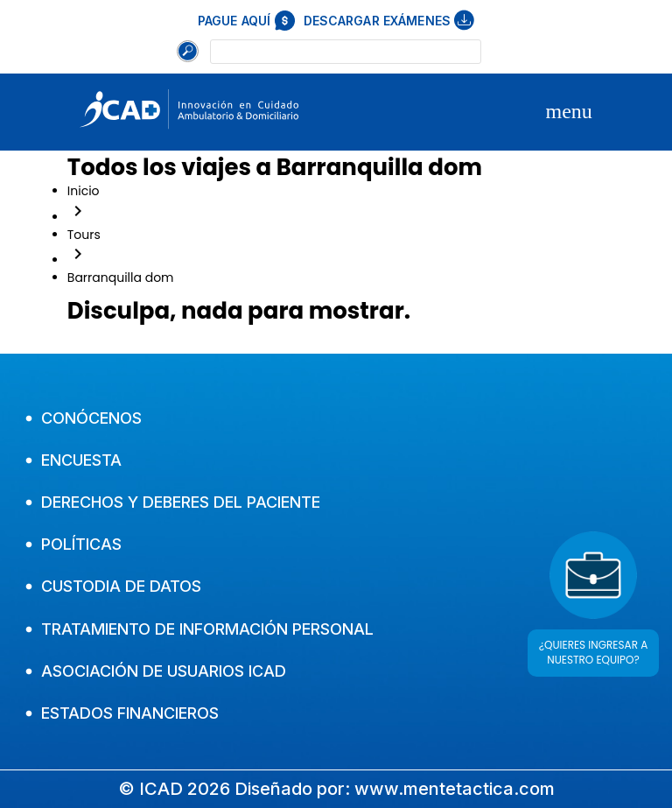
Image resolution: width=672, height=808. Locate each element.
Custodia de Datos (113, 586)
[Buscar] (188, 51)
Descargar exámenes (389, 20)
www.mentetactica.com (455, 789)
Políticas (73, 544)
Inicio (84, 191)
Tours (84, 235)
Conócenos (84, 418)
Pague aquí (246, 21)
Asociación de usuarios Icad (156, 671)
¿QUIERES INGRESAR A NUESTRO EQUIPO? (594, 652)
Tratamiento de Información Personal (199, 629)
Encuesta (73, 460)
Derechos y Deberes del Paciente (173, 502)
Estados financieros (122, 713)
